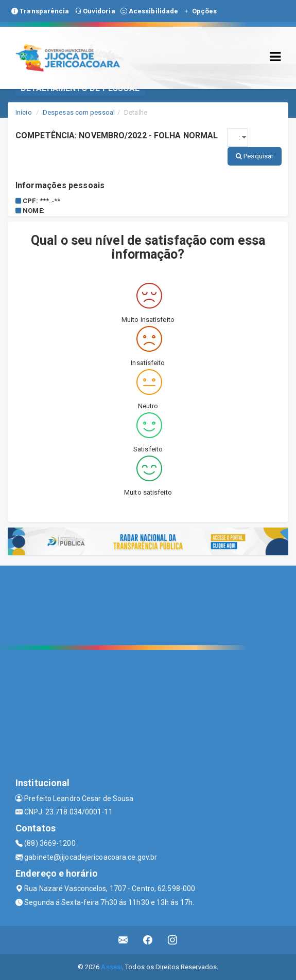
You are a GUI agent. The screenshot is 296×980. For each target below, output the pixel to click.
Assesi (111, 967)
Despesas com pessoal (79, 112)
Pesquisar (255, 156)
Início (24, 112)
